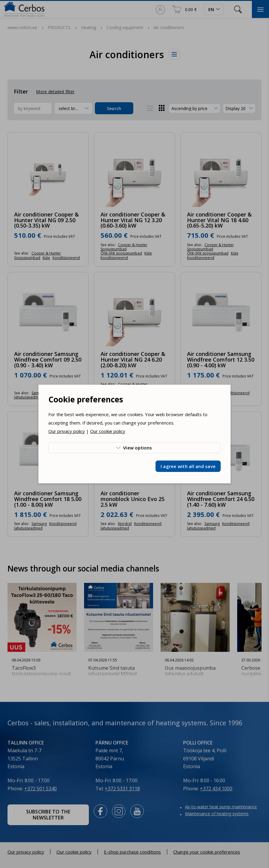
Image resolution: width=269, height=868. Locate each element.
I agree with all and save (188, 466)
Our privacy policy (67, 431)
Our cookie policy (108, 431)
